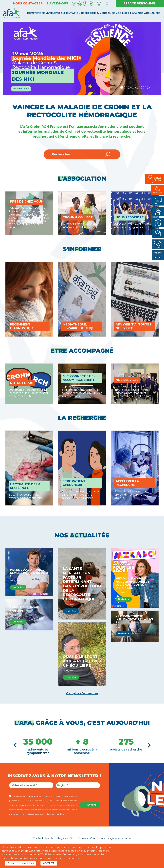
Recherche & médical (96, 13)
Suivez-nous (57, 3)
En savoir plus (21, 89)
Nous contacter (28, 3)
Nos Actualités (149, 13)
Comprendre (36, 13)
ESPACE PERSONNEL (140, 3)
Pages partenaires (119, 838)
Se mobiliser (120, 13)
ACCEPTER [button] (49, 863)
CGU (73, 838)
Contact (38, 838)
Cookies (83, 838)
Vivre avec (53, 13)
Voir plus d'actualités (82, 693)
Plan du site (98, 838)
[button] (15, 745)
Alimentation (71, 13)
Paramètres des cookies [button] (21, 863)
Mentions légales (56, 838)
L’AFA (134, 13)
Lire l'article (18, 587)
